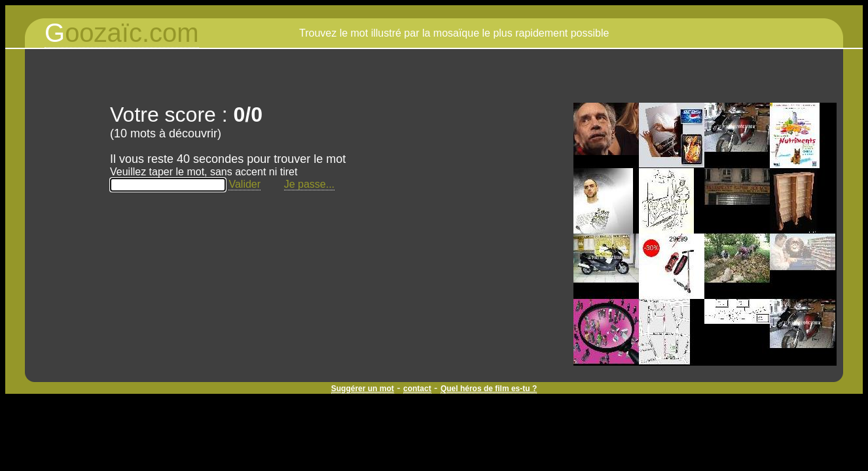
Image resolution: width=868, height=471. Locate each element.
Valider (244, 184)
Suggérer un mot (363, 389)
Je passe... (309, 184)
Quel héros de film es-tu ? (489, 389)
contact (417, 389)
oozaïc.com (122, 33)
